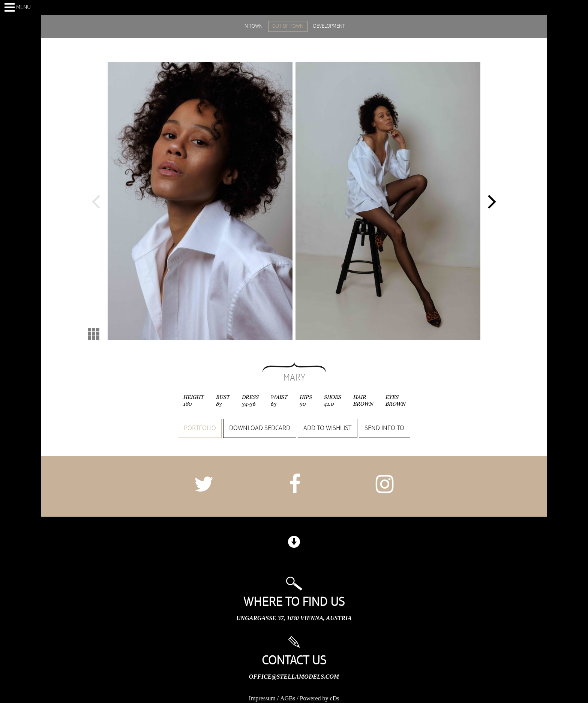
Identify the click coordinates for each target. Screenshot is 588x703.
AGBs (288, 698)
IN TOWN (253, 26)
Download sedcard (260, 428)
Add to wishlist (327, 428)
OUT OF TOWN (288, 26)
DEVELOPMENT (329, 26)
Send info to (384, 428)
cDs (335, 698)
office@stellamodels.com (294, 677)
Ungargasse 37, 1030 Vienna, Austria (294, 618)
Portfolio (200, 428)
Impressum (262, 698)
